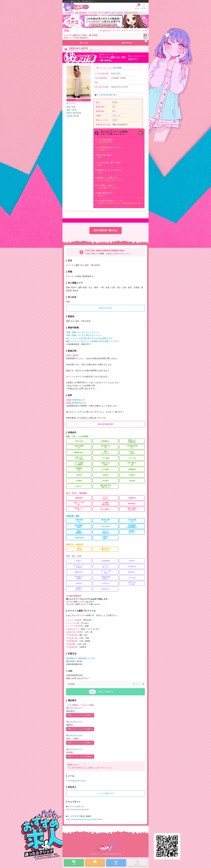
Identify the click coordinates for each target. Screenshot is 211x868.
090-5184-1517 (76, 708)
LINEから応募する (105, 692)
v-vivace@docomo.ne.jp (76, 781)
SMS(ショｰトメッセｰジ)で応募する (80, 715)
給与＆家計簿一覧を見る (105, 230)
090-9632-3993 (76, 736)
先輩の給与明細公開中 (105, 424)
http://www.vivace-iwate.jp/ (78, 809)
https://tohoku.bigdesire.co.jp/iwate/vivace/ (84, 819)
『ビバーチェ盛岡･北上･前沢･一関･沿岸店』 (113, 59)
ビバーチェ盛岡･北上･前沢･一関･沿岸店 (81, 36)
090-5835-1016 (76, 722)
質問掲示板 (135, 42)
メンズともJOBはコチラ (105, 793)
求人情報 (84, 43)
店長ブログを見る (105, 308)
